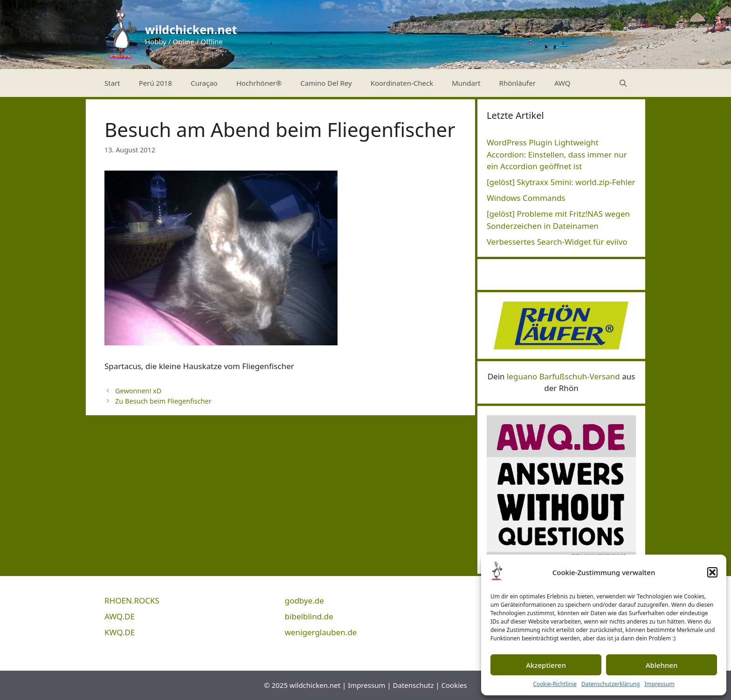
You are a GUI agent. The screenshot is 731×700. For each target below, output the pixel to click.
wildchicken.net (191, 29)
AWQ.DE (120, 616)
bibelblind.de (309, 616)
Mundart (466, 83)
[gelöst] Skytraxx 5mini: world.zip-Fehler (561, 182)
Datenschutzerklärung (610, 684)
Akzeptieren (546, 665)
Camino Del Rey (326, 83)
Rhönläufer (517, 83)
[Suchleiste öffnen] (623, 83)
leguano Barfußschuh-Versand (563, 376)
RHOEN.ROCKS (132, 600)
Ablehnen (662, 665)
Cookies (454, 685)
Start (112, 83)
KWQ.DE (120, 632)
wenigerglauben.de (321, 632)
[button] (712, 572)
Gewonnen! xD (138, 391)
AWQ (562, 83)
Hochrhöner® (259, 83)
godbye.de (304, 600)
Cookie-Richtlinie (555, 684)
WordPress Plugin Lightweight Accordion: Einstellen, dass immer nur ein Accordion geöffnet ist (557, 154)
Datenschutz (414, 685)
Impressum (659, 684)
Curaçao (204, 83)
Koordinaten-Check (402, 83)
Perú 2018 (155, 83)
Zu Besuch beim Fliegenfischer (163, 401)
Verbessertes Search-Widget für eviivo (557, 242)
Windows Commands (526, 198)
